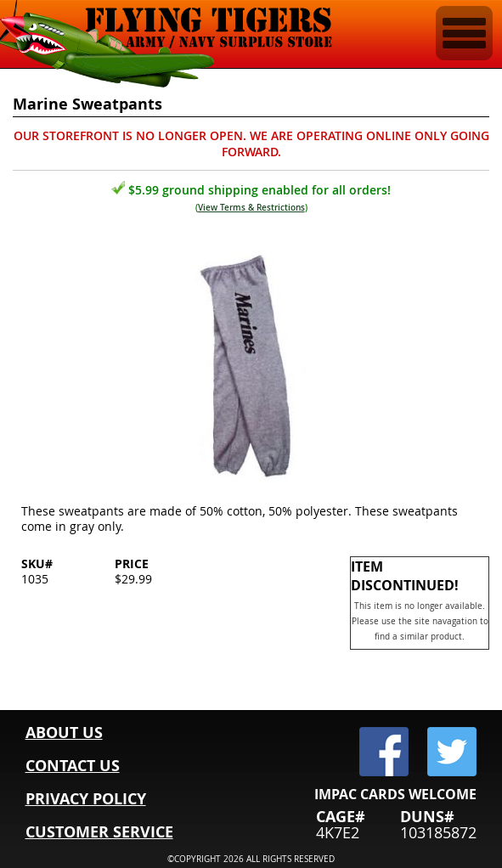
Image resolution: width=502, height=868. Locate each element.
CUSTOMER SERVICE (99, 832)
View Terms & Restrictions (251, 208)
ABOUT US (64, 733)
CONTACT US (73, 766)
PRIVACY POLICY (86, 799)
